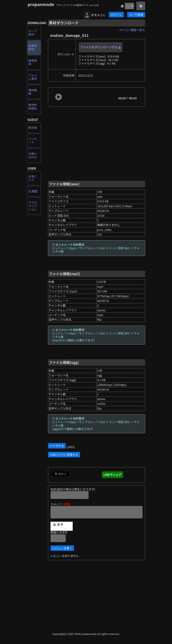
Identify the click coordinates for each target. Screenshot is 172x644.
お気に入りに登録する (64, 455)
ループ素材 (33, 33)
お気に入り (33, 178)
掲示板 (33, 128)
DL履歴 (33, 191)
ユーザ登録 (136, 15)
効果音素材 (33, 47)
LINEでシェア (113, 475)
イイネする (57, 446)
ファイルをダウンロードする (101, 47)
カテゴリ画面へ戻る (132, 30)
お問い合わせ (33, 155)
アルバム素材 (33, 77)
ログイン (116, 15)
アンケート (33, 141)
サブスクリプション (33, 206)
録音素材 (33, 62)
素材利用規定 (33, 107)
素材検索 (33, 92)
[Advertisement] (97, 143)
